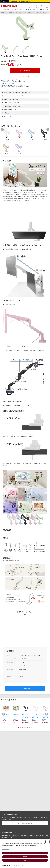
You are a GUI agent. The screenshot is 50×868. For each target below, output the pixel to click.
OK (25, 860)
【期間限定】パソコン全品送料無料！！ (20, 1)
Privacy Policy (5, 849)
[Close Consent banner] (48, 841)
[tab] (5, 49)
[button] (6, 10)
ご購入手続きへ (25, 71)
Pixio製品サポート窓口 (6, 82)
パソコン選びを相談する (25, 823)
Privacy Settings (25, 853)
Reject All (25, 857)
